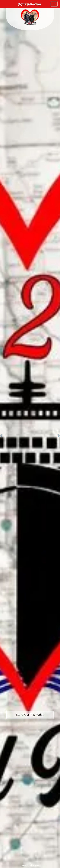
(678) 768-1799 (29, 4)
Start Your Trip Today (30, 715)
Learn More (30, 865)
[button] (2, 434)
